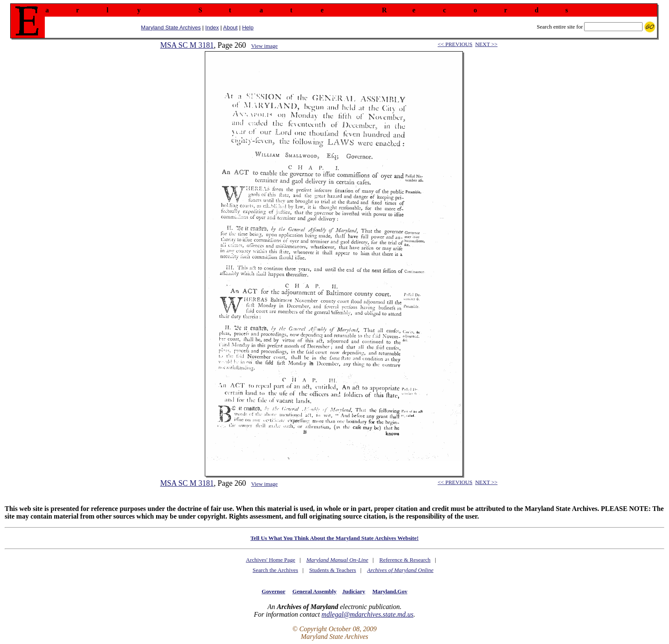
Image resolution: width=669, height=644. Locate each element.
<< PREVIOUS (455, 44)
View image (264, 46)
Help (248, 28)
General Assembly (314, 591)
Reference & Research (405, 560)
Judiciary (354, 591)
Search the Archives (275, 570)
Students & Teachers (333, 570)
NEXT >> (486, 44)
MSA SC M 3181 (187, 45)
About (230, 28)
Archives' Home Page (271, 560)
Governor (273, 591)
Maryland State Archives (171, 28)
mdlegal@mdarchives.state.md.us (368, 614)
